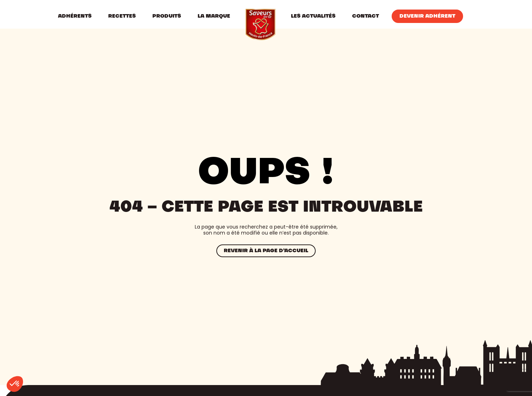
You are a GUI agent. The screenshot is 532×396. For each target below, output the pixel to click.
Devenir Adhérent (427, 16)
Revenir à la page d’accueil (266, 251)
